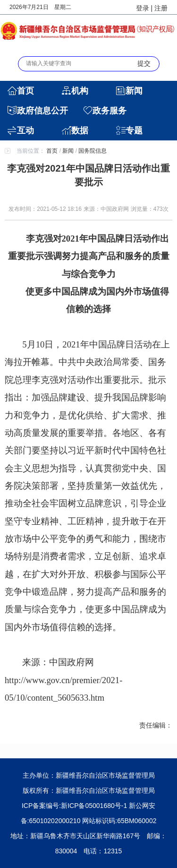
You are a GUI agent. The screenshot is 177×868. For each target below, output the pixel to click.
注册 (161, 8)
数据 (80, 130)
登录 (143, 8)
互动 (25, 130)
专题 (134, 130)
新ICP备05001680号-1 (94, 806)
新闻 (134, 91)
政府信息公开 (42, 111)
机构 (80, 91)
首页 (25, 91)
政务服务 (110, 111)
